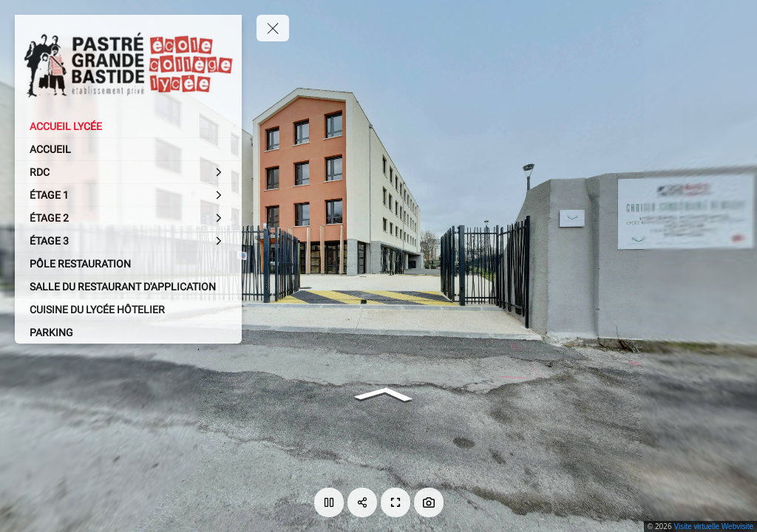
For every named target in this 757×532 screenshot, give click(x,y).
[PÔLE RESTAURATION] (128, 264)
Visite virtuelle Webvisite (714, 526)
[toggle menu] (273, 28)
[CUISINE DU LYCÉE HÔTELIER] (128, 310)
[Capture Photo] (429, 502)
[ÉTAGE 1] (128, 195)
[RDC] (128, 172)
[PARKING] (128, 332)
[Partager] (362, 502)
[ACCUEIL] (128, 149)
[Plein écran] (396, 502)
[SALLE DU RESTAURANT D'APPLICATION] (128, 287)
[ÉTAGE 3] (128, 241)
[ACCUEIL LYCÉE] (128, 126)
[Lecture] (329, 502)
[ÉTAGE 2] (128, 218)
